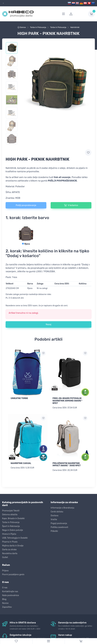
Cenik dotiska (57, 511)
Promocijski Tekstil (11, 510)
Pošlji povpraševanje (26, 205)
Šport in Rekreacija (11, 526)
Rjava (26, 244)
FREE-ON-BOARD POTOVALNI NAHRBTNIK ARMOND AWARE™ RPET (67, 401)
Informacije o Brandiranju (62, 507)
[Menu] (49, 641)
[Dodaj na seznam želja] (43, 353)
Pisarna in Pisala (10, 542)
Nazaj (49, 324)
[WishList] (16, 641)
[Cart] (81, 641)
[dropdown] (3, 3)
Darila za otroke (9, 549)
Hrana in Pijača (9, 534)
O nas (5, 587)
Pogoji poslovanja (59, 523)
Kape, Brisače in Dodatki (13, 518)
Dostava (54, 515)
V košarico (71, 205)
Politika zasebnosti (59, 527)
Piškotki (54, 531)
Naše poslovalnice (11, 595)
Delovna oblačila (10, 514)
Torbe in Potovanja (11, 522)
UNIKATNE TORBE (19, 398)
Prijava (5, 570)
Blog (4, 599)
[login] (77, 14)
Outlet (5, 557)
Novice (5, 603)
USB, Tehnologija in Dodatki (15, 538)
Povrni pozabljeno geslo (13, 574)
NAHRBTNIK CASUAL (21, 463)
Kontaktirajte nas (10, 591)
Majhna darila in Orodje (13, 545)
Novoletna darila (10, 553)
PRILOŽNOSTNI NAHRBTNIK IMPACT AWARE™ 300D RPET (67, 464)
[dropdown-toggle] (91, 14)
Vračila (54, 519)
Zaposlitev (7, 607)
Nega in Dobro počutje (13, 530)
